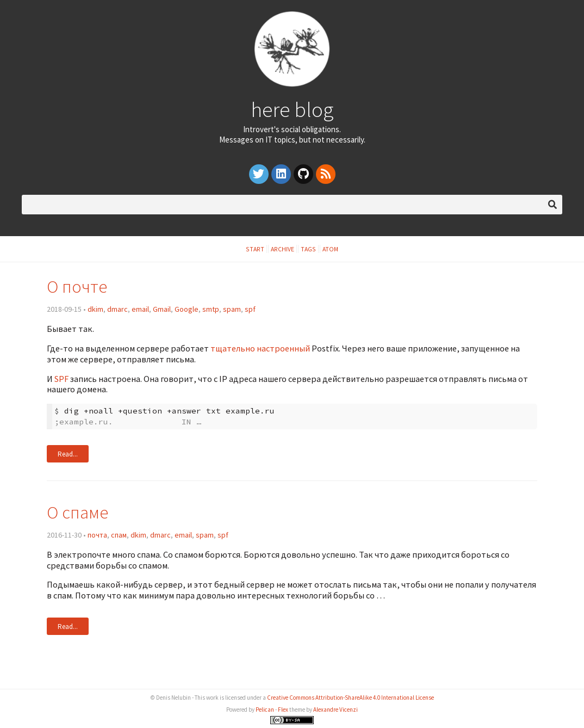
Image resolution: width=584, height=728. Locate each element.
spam (232, 309)
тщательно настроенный (260, 348)
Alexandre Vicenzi (336, 710)
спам (119, 535)
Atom (330, 249)
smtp (211, 309)
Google (187, 309)
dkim (95, 309)
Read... (68, 454)
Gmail (162, 309)
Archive (282, 249)
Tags (308, 249)
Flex (283, 710)
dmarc (117, 309)
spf (250, 309)
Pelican (265, 710)
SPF (61, 379)
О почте (77, 286)
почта (97, 535)
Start (255, 249)
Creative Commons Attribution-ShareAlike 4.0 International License (350, 698)
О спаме (77, 512)
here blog (292, 109)
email (140, 309)
